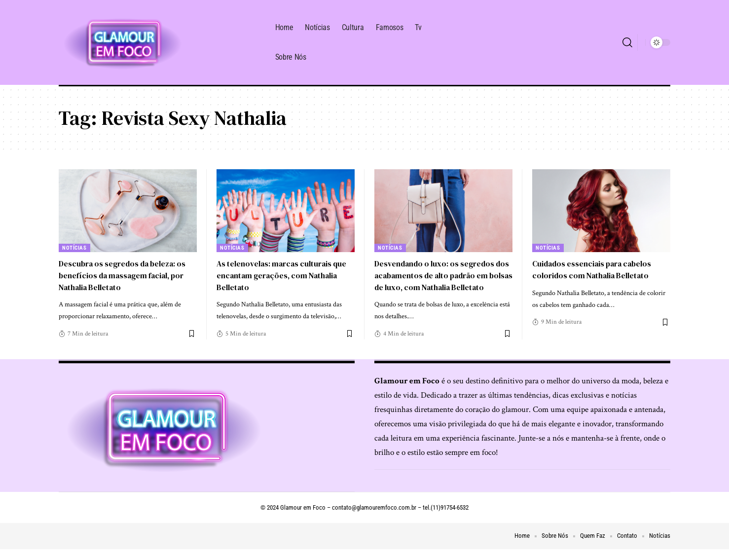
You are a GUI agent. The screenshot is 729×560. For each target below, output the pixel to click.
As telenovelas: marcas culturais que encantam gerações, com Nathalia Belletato (284, 275)
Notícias (75, 248)
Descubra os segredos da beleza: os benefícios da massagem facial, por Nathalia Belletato (126, 275)
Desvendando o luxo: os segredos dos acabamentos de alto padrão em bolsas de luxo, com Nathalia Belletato (442, 281)
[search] (627, 42)
